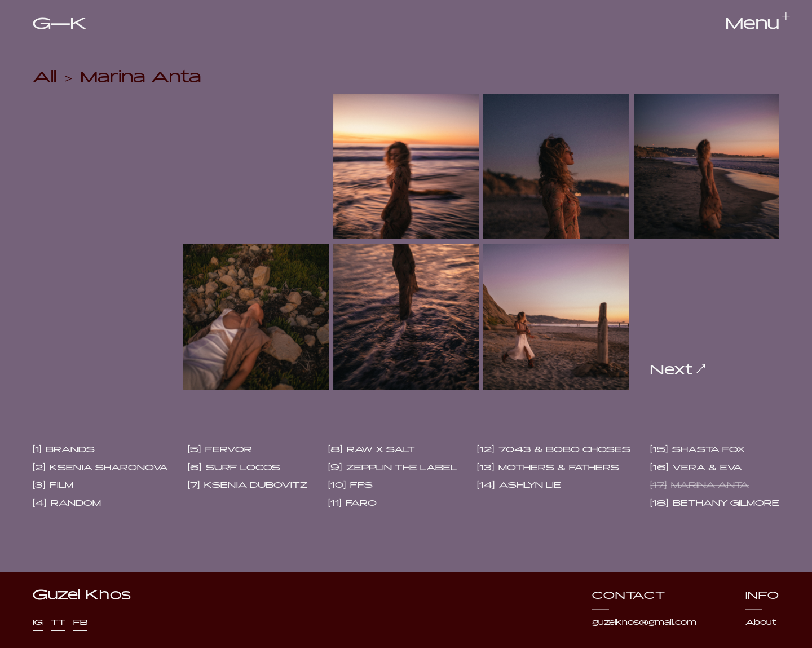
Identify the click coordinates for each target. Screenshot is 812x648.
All (45, 74)
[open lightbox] (406, 167)
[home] (59, 24)
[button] (753, 24)
